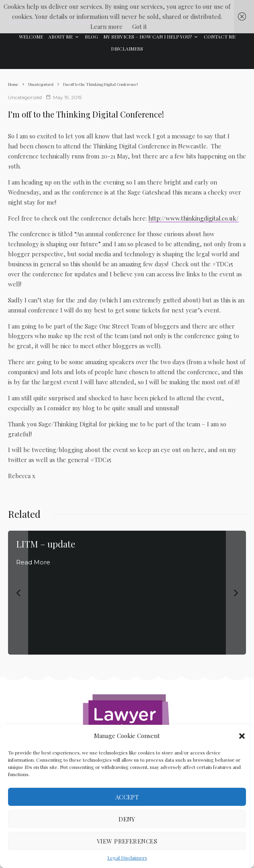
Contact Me (220, 37)
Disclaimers (127, 49)
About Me (60, 37)
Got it (140, 26)
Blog (91, 37)
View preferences (127, 841)
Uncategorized (25, 97)
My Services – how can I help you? (147, 37)
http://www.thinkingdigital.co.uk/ (194, 218)
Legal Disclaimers (127, 858)
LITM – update (46, 544)
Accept (127, 797)
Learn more (107, 26)
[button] (242, 736)
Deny (127, 819)
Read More (33, 562)
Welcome (31, 37)
